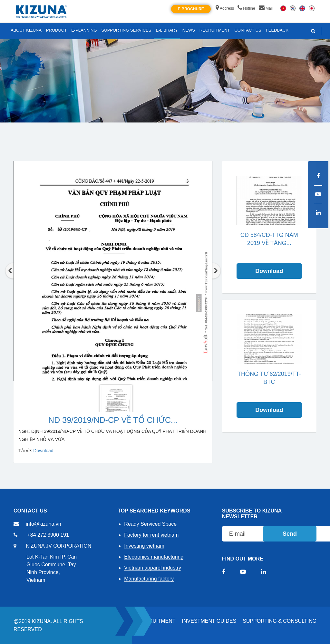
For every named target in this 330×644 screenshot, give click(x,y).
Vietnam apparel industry (153, 568)
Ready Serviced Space (150, 524)
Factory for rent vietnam (151, 535)
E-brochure (191, 9)
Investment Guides (209, 621)
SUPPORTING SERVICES (126, 30)
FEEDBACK (277, 30)
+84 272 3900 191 (48, 535)
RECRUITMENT (157, 621)
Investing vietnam (144, 546)
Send (290, 534)
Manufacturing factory (149, 579)
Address (225, 8)
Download (43, 451)
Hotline (246, 8)
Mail (266, 8)
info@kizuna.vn (44, 524)
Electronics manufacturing (154, 557)
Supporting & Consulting (280, 621)
